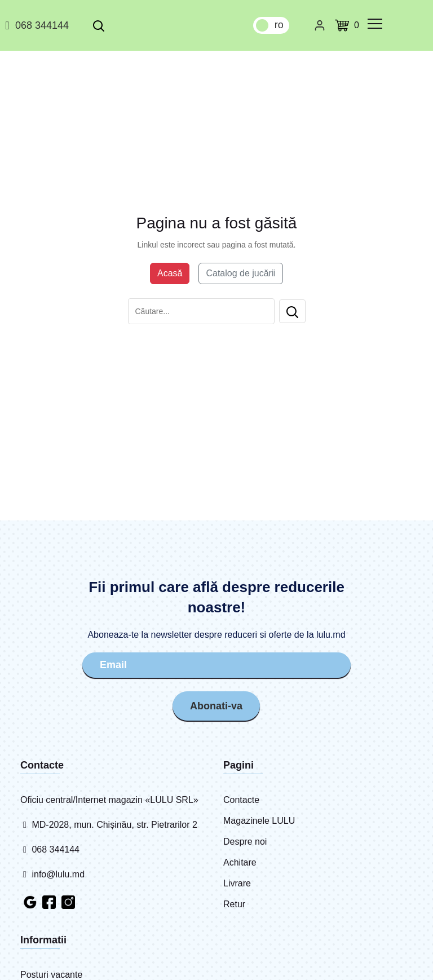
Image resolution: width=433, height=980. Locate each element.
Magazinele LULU (259, 821)
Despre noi (245, 842)
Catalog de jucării (241, 273)
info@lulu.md (52, 874)
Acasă (170, 273)
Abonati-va (216, 706)
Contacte (241, 800)
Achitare (240, 862)
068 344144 (35, 25)
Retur (234, 904)
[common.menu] (375, 24)
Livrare (237, 883)
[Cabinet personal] (320, 25)
